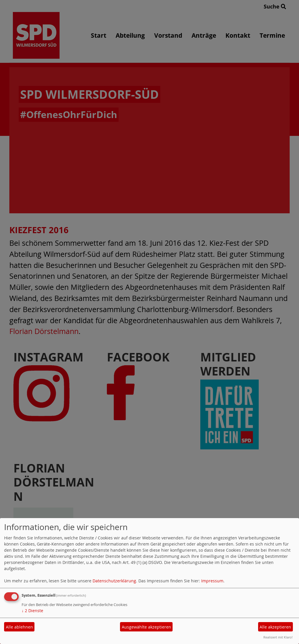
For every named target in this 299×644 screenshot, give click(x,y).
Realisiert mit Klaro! (278, 637)
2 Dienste (32, 611)
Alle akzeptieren (275, 627)
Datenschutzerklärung (114, 581)
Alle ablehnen (19, 627)
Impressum (212, 581)
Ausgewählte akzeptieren (146, 627)
